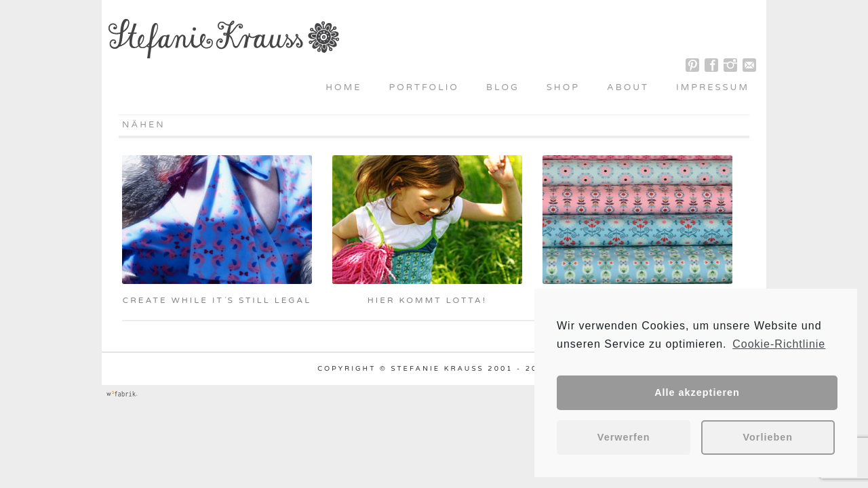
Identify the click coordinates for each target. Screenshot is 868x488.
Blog (503, 87)
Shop (563, 87)
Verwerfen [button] (624, 437)
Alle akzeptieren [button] (697, 392)
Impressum (713, 87)
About (628, 87)
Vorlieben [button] (768, 437)
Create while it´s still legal (217, 300)
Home (343, 87)
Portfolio (424, 87)
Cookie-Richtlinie (779, 344)
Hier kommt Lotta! (427, 300)
